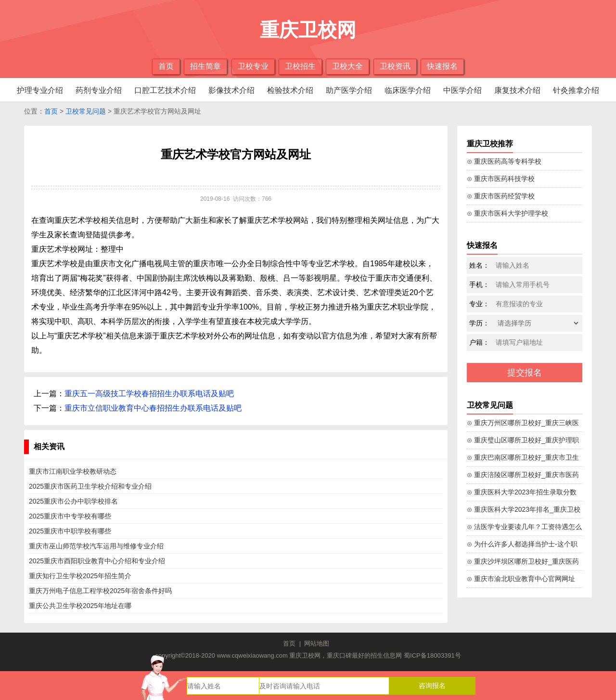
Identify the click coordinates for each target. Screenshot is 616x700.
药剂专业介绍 (99, 90)
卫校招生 (300, 66)
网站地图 (317, 643)
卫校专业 (253, 66)
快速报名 (442, 66)
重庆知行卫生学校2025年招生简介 (80, 576)
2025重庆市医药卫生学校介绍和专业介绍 (90, 486)
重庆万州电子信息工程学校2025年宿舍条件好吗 (100, 591)
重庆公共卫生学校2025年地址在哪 (80, 606)
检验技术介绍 (290, 90)
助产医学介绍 (349, 90)
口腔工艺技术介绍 (165, 90)
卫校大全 (347, 66)
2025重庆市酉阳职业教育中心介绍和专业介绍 (97, 561)
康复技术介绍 (517, 90)
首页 (166, 66)
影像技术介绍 (231, 90)
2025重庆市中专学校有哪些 (70, 516)
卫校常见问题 (86, 111)
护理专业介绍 (40, 90)
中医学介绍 (462, 90)
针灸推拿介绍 (576, 90)
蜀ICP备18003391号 (432, 655)
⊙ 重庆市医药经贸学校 (501, 196)
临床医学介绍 (408, 90)
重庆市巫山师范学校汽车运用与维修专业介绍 (96, 546)
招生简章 (205, 66)
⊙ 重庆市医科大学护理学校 (507, 213)
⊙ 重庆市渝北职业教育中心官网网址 (521, 579)
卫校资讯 (395, 66)
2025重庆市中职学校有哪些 (70, 531)
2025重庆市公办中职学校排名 (73, 501)
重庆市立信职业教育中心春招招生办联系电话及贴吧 (153, 408)
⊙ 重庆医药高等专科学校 (504, 161)
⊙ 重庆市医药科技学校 (501, 179)
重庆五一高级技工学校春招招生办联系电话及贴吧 (149, 394)
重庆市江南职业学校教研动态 (73, 471)
